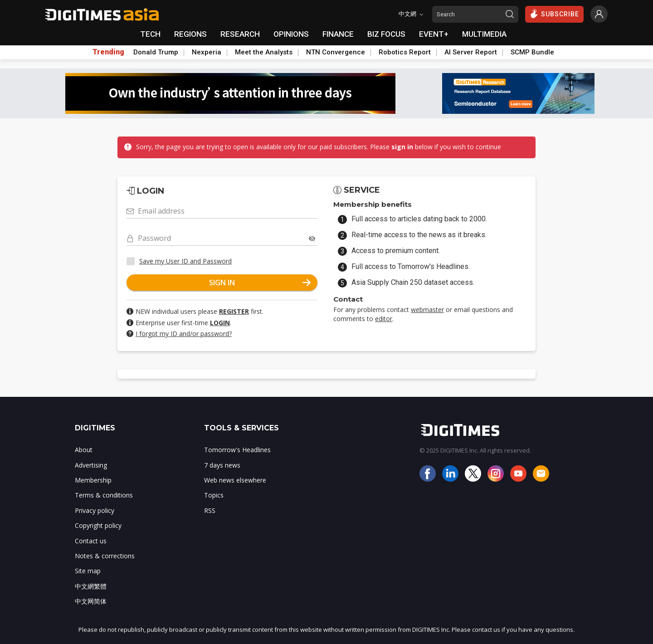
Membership (93, 480)
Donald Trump (156, 52)
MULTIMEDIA (484, 34)
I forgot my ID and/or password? (184, 334)
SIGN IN (260, 283)
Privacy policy (95, 510)
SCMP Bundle (532, 52)
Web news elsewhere (235, 480)
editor (384, 319)
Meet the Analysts (264, 52)
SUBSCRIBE (554, 14)
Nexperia (207, 52)
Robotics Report (405, 52)
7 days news (222, 465)
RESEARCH (240, 34)
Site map (88, 571)
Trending (108, 52)
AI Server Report (471, 52)
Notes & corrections (105, 556)
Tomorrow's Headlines (237, 450)
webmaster (427, 310)
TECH (150, 34)
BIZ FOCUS (386, 34)
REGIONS (190, 34)
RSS (210, 510)
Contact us (91, 541)
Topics (214, 495)
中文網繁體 (91, 586)
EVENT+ (434, 34)
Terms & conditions (104, 495)
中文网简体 (91, 601)
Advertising (91, 465)
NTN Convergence (336, 52)
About (84, 450)
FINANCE (338, 34)
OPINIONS (291, 34)
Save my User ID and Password (185, 261)
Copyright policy (98, 525)
